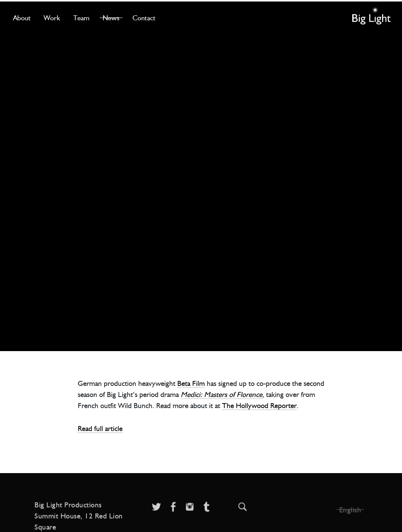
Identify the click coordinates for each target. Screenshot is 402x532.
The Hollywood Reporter (259, 405)
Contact (144, 18)
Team (81, 18)
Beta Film (191, 383)
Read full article (100, 428)
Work (52, 18)
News (111, 18)
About (22, 18)
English (350, 518)
